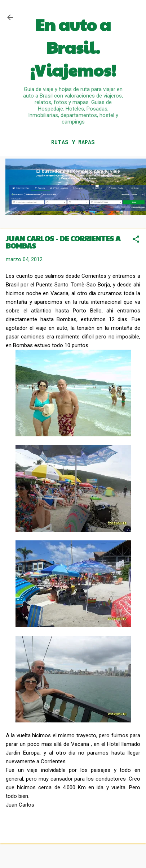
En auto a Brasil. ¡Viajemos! (73, 47)
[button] (136, 240)
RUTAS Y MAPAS (73, 142)
